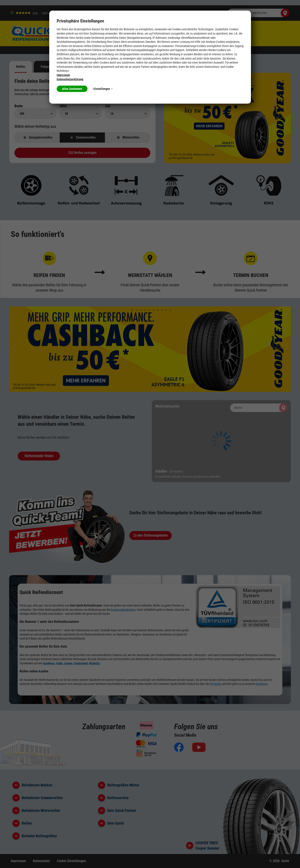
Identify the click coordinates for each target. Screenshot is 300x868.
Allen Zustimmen (72, 89)
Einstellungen (103, 89)
